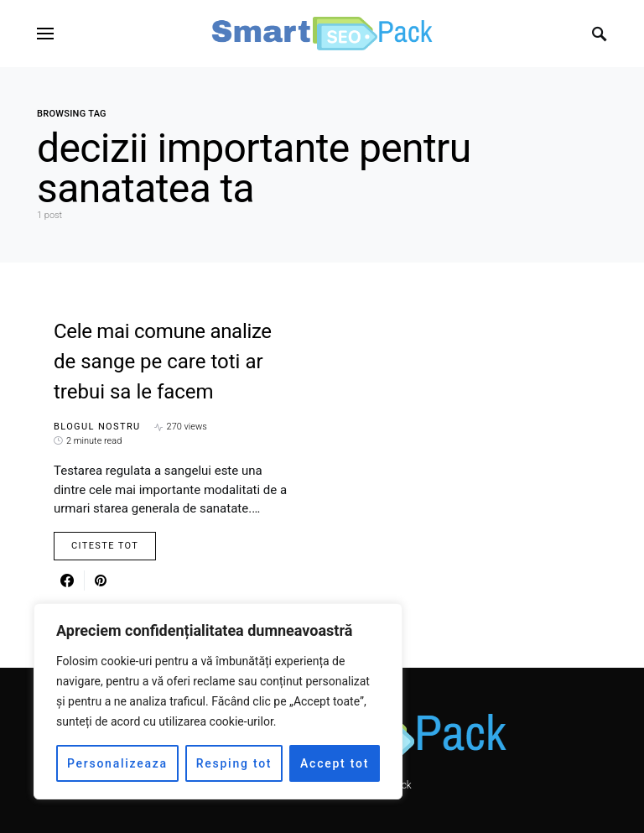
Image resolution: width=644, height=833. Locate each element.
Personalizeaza (117, 763)
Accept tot (335, 763)
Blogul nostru (97, 427)
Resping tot (234, 763)
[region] (218, 701)
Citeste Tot (105, 546)
